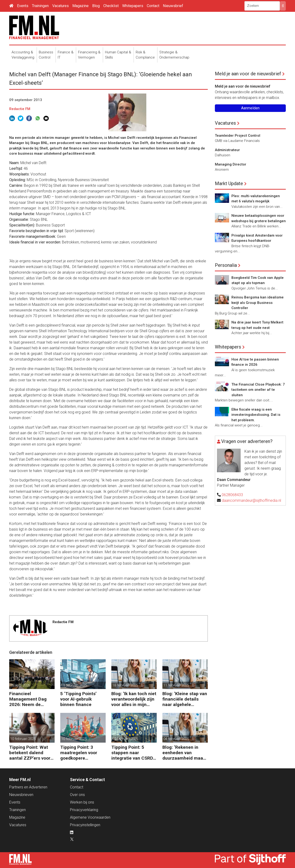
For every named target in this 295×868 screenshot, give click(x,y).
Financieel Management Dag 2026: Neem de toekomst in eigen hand (28, 699)
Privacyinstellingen (85, 825)
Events (23, 6)
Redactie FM (20, 109)
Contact (153, 6)
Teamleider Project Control (238, 136)
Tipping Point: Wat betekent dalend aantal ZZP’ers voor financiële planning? (30, 753)
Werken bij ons (82, 802)
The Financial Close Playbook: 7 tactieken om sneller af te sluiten (258, 390)
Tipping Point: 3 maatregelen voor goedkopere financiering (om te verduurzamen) (80, 753)
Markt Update (229, 183)
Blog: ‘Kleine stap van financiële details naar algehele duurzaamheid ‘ (185, 699)
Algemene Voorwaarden (90, 817)
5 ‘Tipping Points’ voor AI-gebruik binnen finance (78, 699)
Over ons (77, 795)
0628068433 (232, 495)
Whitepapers (133, 6)
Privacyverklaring (84, 810)
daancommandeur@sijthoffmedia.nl (251, 500)
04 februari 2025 (176, 739)
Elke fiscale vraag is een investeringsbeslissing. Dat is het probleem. (256, 415)
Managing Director (231, 164)
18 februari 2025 (74, 685)
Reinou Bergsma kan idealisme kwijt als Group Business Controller (258, 303)
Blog (96, 6)
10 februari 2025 (23, 739)
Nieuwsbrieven (21, 795)
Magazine (80, 6)
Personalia (226, 265)
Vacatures (61, 6)
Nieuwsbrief (173, 6)
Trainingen (40, 6)
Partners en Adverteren (28, 787)
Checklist (111, 6)
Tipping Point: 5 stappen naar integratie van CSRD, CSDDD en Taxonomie (133, 753)
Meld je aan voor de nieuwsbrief (248, 74)
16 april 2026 (20, 685)
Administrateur (227, 150)
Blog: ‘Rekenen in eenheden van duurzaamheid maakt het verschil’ (185, 753)
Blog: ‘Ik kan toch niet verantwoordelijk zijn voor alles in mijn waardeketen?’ (134, 699)
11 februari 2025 (176, 685)
